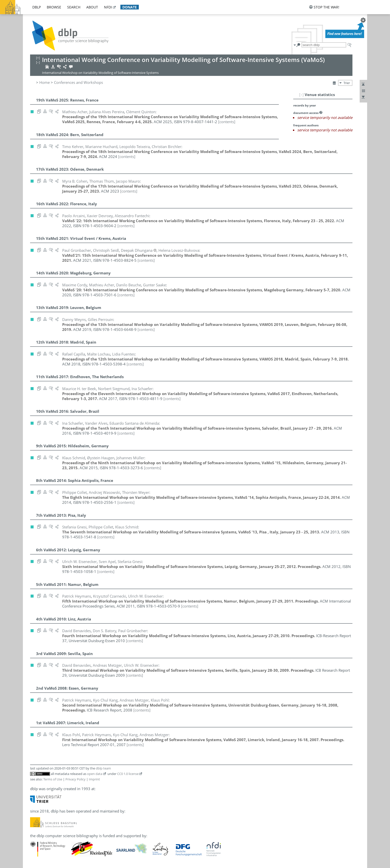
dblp (37, 7)
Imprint (94, 779)
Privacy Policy (75, 779)
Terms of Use (53, 779)
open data (95, 774)
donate (130, 7)
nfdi (108, 7)
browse (54, 7)
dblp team (103, 768)
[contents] (227, 122)
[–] (301, 95)
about (92, 7)
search (74, 7)
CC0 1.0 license (128, 774)
